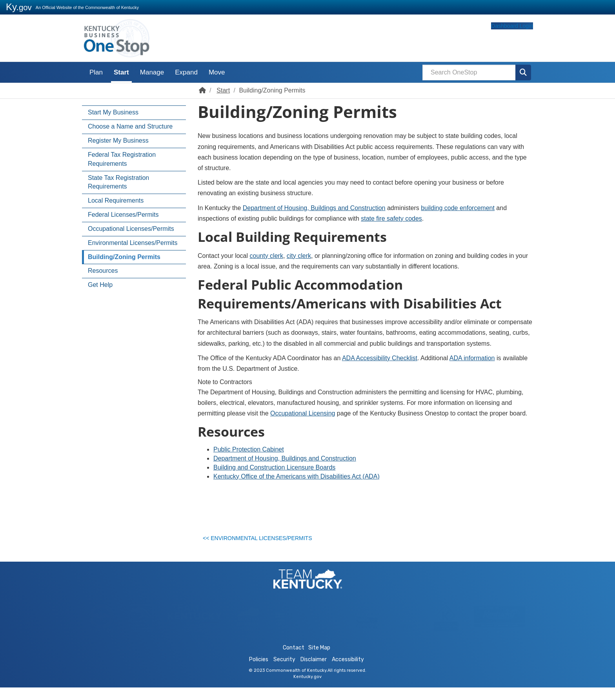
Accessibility (348, 672)
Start (121, 72)
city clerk (299, 256)
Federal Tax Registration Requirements (122, 159)
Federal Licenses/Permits (123, 215)
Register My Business (118, 141)
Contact (294, 660)
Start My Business (113, 112)
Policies (259, 672)
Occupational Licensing (303, 413)
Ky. (19, 7)
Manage (152, 72)
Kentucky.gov (307, 689)
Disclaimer (314, 672)
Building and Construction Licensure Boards (274, 467)
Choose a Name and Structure (130, 126)
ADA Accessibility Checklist (380, 358)
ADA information (472, 358)
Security (284, 672)
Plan (96, 72)
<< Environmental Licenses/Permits (262, 540)
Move (217, 72)
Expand (186, 72)
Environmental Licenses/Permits (133, 243)
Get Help (100, 285)
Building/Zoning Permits (124, 257)
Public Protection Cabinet (249, 449)
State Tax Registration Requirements (118, 182)
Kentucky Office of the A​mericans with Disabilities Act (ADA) (297, 476)
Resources (103, 271)
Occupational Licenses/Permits (131, 229)
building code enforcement (458, 208)
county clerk (267, 256)
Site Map (319, 660)
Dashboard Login (497, 40)
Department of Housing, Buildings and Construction (314, 208)
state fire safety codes (391, 219)
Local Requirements (116, 200)
